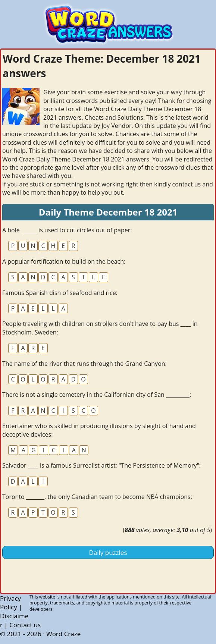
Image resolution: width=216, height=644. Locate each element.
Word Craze (63, 634)
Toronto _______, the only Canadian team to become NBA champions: (97, 497)
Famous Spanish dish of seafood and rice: (60, 293)
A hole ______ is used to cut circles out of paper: (67, 230)
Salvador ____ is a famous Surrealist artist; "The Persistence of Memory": (101, 465)
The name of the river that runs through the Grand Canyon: (84, 364)
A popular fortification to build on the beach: (64, 261)
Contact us (25, 625)
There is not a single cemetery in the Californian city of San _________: (97, 395)
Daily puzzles (108, 552)
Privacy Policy (10, 603)
